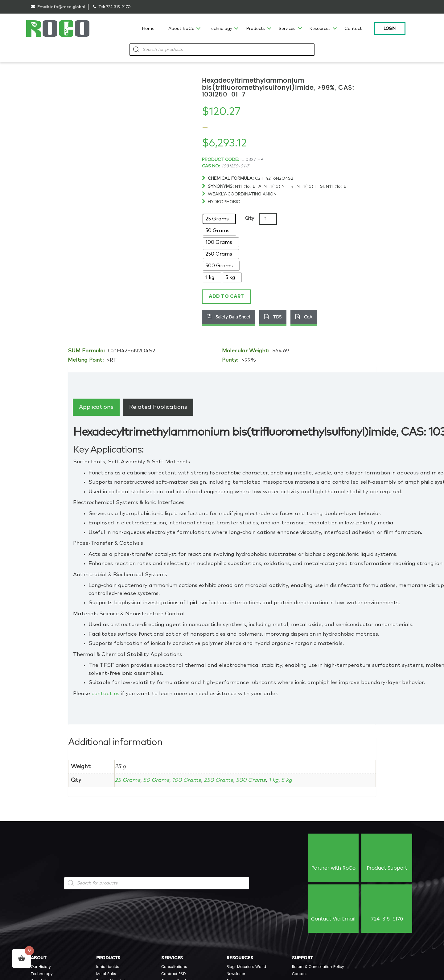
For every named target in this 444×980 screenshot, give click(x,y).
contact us (105, 694)
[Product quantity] (268, 219)
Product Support (387, 857)
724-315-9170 (118, 7)
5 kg (291, 780)
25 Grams (128, 780)
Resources (320, 29)
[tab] (96, 407)
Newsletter (236, 974)
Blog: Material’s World (246, 967)
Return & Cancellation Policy (318, 967)
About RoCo (181, 29)
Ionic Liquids (108, 967)
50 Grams (157, 780)
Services (287, 29)
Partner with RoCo (333, 857)
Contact (353, 29)
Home (148, 29)
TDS (273, 317)
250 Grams (221, 780)
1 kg (277, 780)
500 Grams (254, 780)
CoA (304, 317)
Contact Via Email (333, 908)
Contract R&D (173, 974)
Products (255, 29)
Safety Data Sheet (229, 317)
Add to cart (226, 296)
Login (390, 28)
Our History (41, 967)
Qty (250, 218)
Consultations (174, 967)
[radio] (219, 219)
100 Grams (188, 780)
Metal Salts (106, 974)
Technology (220, 29)
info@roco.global (68, 7)
